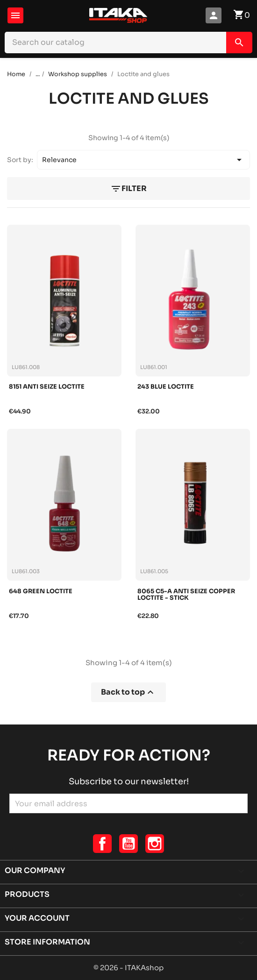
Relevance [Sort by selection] (143, 160)
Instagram (155, 844)
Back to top (128, 692)
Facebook (102, 844)
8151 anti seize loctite (47, 387)
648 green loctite (41, 592)
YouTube (128, 844)
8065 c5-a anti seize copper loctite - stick (186, 595)
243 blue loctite (166, 387)
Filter (128, 189)
